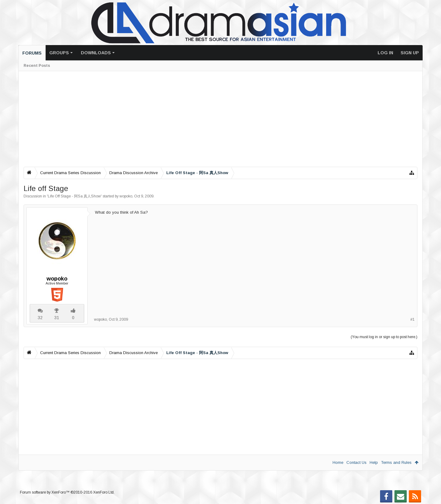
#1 (413, 319)
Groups (59, 53)
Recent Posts (37, 66)
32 (40, 318)
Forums (32, 53)
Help (374, 462)
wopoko (126, 196)
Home (338, 462)
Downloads (96, 53)
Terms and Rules (396, 462)
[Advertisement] (207, 119)
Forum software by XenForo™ (67, 492)
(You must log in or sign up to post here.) (384, 337)
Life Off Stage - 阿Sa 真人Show (74, 196)
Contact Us (356, 462)
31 (57, 318)
